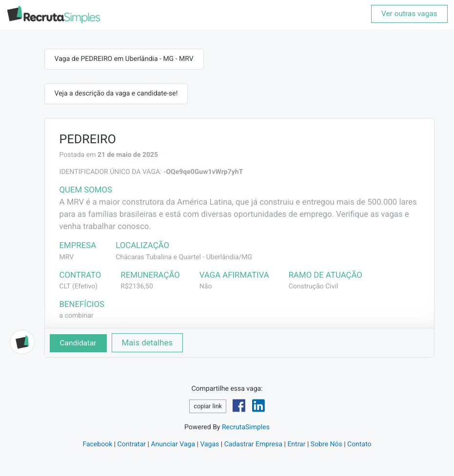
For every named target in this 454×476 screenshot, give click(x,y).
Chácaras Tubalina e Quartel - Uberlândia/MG (184, 257)
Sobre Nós (326, 444)
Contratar (132, 444)
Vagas (209, 444)
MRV (67, 257)
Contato (359, 444)
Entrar (296, 444)
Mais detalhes (148, 343)
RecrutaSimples (246, 427)
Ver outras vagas (409, 14)
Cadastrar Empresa (253, 444)
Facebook (97, 444)
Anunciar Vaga (173, 444)
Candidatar (78, 343)
